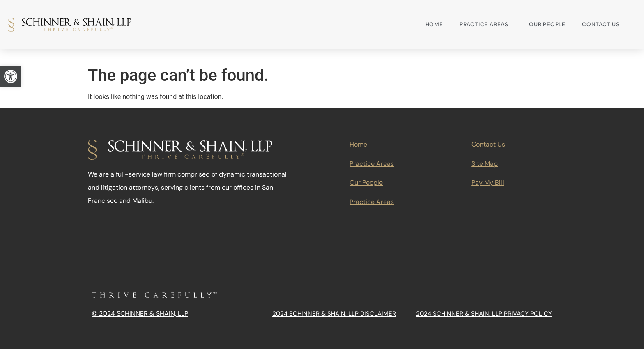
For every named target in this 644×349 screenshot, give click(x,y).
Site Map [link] (485, 164)
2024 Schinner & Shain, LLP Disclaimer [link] (334, 314)
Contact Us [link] (601, 24)
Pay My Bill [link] (488, 183)
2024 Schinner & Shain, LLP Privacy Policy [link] (484, 314)
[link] (11, 76)
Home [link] (434, 24)
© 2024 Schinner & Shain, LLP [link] (140, 313)
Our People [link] (547, 24)
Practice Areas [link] (486, 25)
